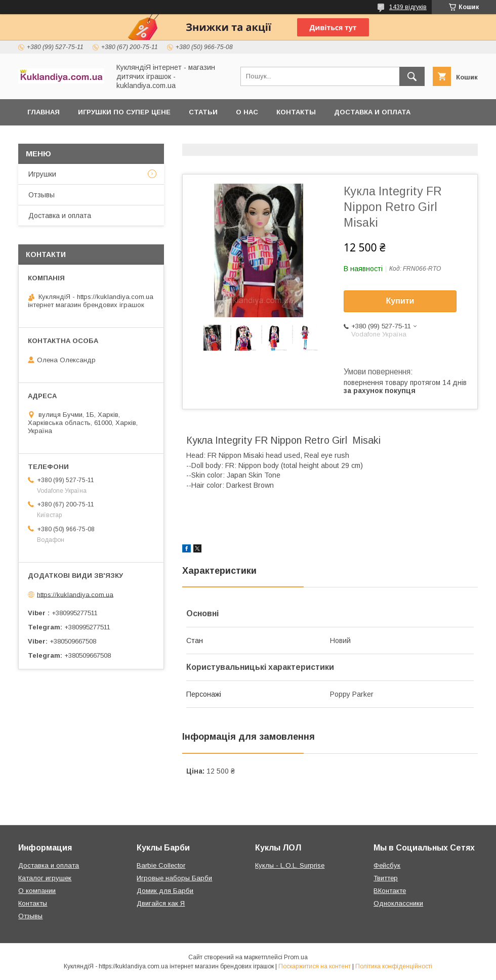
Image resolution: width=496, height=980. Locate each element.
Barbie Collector (161, 865)
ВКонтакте (390, 891)
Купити (400, 301)
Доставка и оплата (372, 112)
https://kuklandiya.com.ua (75, 594)
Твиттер (386, 878)
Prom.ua (296, 957)
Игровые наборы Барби (174, 878)
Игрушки (42, 174)
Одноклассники (398, 903)
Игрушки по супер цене (124, 112)
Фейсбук (387, 865)
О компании (37, 891)
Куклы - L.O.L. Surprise (290, 865)
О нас (247, 112)
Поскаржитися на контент (315, 966)
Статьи (203, 112)
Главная (44, 112)
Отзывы (42, 195)
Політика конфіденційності (394, 966)
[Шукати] (412, 76)
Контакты (296, 112)
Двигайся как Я (161, 903)
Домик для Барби (165, 891)
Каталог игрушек (45, 878)
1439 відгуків (408, 7)
